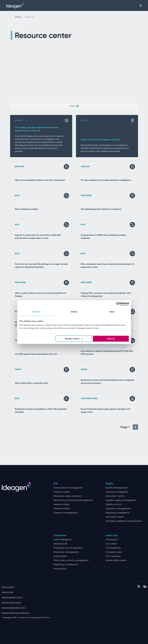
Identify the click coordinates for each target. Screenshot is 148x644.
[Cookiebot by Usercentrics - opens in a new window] (118, 304)
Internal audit (60, 544)
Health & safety (62, 492)
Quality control (113, 504)
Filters (74, 106)
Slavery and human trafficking (16, 613)
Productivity (60, 569)
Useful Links (112, 535)
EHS (56, 484)
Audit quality (60, 556)
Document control (115, 496)
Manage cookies (74, 339)
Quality (109, 484)
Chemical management (66, 513)
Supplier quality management (121, 500)
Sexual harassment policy (14, 608)
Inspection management (118, 509)
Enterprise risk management (68, 548)
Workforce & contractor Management (73, 500)
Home (19, 17)
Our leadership (113, 548)
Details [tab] (74, 312)
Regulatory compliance (66, 565)
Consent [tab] (36, 312)
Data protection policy (12, 597)
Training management (117, 492)
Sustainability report (116, 560)
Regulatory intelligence (117, 513)
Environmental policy (12, 602)
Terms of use (8, 592)
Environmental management (68, 488)
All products (112, 540)
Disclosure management (66, 552)
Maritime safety (62, 509)
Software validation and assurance (124, 521)
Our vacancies (113, 556)
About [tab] (112, 312)
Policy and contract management (71, 560)
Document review (115, 517)
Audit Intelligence (63, 540)
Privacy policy (8, 587)
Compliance (60, 535)
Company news (114, 552)
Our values (111, 544)
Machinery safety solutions (67, 496)
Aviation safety (61, 504)
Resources (30, 17)
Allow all (111, 339)
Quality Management (117, 488)
